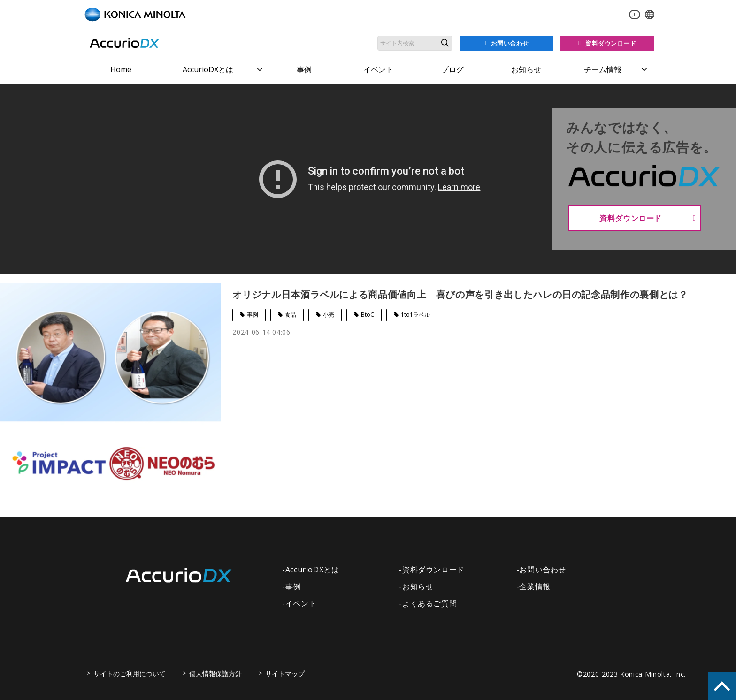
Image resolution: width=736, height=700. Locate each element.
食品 (291, 315)
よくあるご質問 (429, 603)
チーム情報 (603, 69)
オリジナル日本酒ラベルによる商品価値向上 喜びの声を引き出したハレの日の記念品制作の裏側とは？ (460, 294)
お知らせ (526, 69)
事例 (304, 69)
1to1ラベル (415, 315)
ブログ (452, 69)
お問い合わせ (510, 43)
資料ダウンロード (611, 43)
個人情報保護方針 (215, 673)
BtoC (368, 315)
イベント (378, 69)
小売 (329, 315)
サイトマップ (285, 673)
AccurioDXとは (208, 69)
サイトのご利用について (130, 673)
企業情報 (535, 586)
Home (121, 69)
